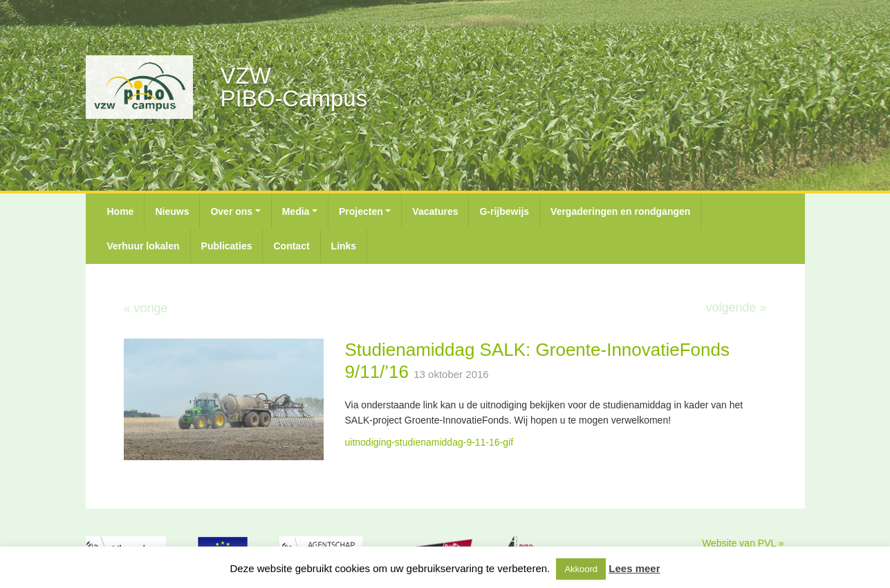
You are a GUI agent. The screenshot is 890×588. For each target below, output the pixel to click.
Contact (291, 246)
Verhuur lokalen (143, 246)
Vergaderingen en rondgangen (620, 211)
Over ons (231, 211)
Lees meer (634, 568)
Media (296, 211)
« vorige (146, 308)
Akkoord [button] (581, 569)
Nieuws (172, 211)
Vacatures (435, 211)
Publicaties (227, 246)
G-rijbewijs (504, 211)
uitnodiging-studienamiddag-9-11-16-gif (429, 442)
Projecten (361, 211)
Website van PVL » (743, 543)
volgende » (736, 307)
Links (344, 246)
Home (121, 211)
